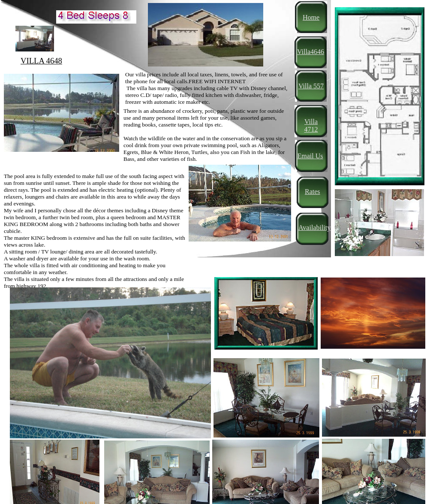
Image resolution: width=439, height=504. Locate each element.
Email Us (310, 156)
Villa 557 (311, 86)
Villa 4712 (311, 125)
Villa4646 (311, 52)
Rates (313, 192)
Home (311, 17)
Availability (314, 228)
